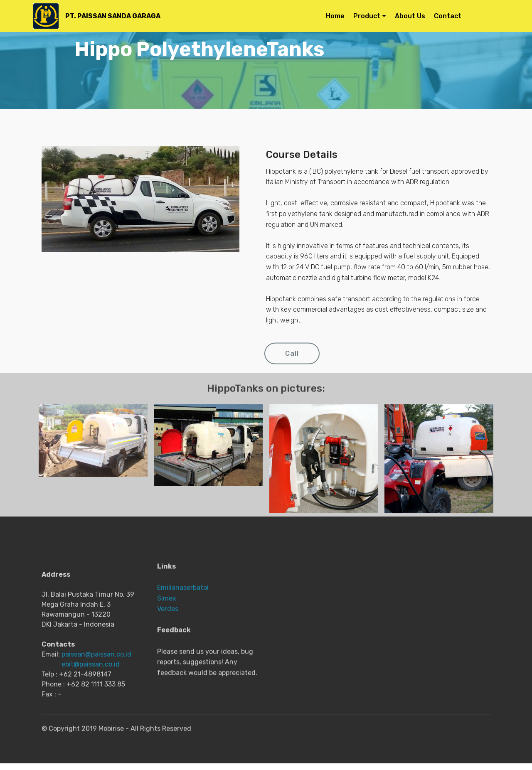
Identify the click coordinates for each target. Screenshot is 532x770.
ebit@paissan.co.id (91, 706)
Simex (167, 636)
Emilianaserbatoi (183, 625)
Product (367, 16)
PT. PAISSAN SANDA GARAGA (112, 16)
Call (292, 360)
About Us (410, 16)
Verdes (168, 646)
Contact (464, 16)
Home (335, 16)
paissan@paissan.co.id (96, 696)
